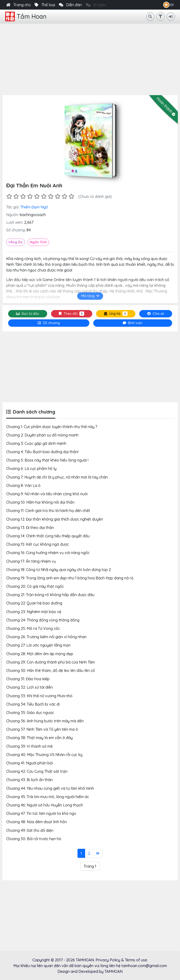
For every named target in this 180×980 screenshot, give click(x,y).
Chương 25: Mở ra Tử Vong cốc (33, 628)
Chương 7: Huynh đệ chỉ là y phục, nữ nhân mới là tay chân (57, 477)
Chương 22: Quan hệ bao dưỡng (34, 603)
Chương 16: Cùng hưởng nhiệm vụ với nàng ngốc (48, 553)
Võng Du (15, 242)
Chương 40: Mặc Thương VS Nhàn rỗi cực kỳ (44, 755)
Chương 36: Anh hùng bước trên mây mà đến (45, 721)
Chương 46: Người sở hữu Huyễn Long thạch (45, 805)
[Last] (98, 853)
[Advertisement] (90, 59)
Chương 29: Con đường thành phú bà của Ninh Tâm (51, 662)
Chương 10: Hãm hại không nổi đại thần (40, 502)
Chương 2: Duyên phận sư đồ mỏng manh (42, 435)
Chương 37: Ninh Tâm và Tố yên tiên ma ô (42, 729)
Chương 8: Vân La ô (23, 485)
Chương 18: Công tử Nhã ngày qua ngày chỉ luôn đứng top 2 (59, 570)
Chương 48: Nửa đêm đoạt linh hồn (36, 822)
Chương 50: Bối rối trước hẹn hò (34, 839)
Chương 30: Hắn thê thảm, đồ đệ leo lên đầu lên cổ (51, 670)
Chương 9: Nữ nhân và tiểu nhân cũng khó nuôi (47, 494)
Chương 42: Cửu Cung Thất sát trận (37, 771)
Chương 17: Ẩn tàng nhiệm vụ (31, 561)
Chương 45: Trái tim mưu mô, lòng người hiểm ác (48, 797)
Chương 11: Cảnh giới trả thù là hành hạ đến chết (48, 511)
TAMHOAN (85, 960)
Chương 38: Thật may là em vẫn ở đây (39, 738)
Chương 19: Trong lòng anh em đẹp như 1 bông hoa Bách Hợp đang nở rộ (70, 578)
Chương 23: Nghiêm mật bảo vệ (34, 612)
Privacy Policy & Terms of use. (122, 960)
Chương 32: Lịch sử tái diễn (29, 687)
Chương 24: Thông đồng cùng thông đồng (43, 620)
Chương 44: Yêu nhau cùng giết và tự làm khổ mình (50, 788)
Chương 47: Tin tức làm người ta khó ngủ (41, 813)
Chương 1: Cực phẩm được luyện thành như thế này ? (52, 427)
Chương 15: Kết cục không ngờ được (38, 544)
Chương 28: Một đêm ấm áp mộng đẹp (40, 654)
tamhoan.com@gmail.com (144, 966)
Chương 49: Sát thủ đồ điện (30, 830)
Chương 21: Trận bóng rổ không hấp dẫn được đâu (50, 595)
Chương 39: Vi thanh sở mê (29, 746)
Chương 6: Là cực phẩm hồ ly (31, 468)
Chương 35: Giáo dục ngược (30, 713)
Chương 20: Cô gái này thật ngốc (35, 586)
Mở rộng (90, 296)
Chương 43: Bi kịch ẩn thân (29, 780)
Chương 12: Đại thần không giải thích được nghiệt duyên (55, 519)
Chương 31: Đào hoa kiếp (28, 679)
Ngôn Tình (38, 242)
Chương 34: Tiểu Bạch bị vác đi (33, 704)
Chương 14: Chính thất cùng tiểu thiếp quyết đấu (48, 536)
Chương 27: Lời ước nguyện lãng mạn (38, 645)
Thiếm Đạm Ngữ (34, 207)
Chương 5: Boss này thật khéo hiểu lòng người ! (47, 460)
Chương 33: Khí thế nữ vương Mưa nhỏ (39, 696)
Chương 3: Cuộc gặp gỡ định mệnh (36, 443)
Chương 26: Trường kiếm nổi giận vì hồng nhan (46, 637)
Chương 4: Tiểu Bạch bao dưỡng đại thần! (42, 452)
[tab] (49, 323)
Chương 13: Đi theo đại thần (30, 528)
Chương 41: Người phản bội (30, 763)
